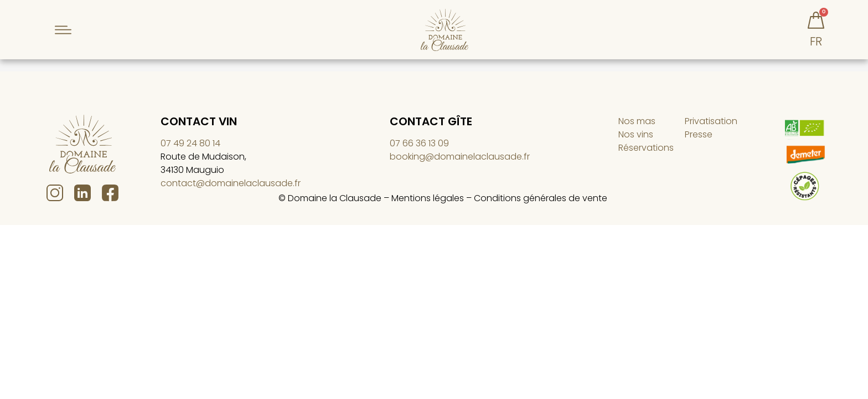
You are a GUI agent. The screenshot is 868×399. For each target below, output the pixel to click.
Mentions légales (428, 203)
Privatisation (711, 126)
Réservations (646, 153)
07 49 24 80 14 (190, 148)
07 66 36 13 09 (419, 148)
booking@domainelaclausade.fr (460, 162)
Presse (699, 139)
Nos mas (637, 126)
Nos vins (636, 139)
